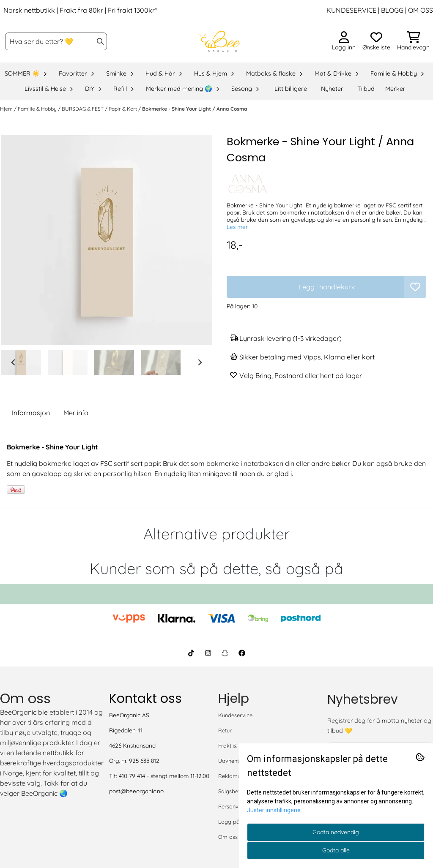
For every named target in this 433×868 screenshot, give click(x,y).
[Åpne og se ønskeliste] (376, 41)
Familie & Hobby (38, 109)
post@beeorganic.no (136, 791)
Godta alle (336, 850)
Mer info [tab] (76, 413)
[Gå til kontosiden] (344, 41)
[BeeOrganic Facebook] (242, 653)
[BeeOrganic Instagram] (208, 653)
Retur (225, 730)
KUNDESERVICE (351, 10)
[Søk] (56, 41)
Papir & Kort (123, 109)
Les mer (237, 227)
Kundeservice (235, 715)
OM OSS (421, 10)
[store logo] (219, 41)
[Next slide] (200, 362)
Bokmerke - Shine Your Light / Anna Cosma (195, 109)
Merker (395, 89)
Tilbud (366, 89)
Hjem (7, 109)
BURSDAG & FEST (83, 109)
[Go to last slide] (14, 362)
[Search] (100, 41)
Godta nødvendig (336, 832)
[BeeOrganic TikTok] (191, 653)
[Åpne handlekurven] (413, 41)
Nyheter (332, 89)
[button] (415, 287)
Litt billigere (291, 89)
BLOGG (391, 10)
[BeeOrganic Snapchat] (225, 653)
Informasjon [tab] (31, 413)
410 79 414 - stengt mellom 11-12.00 (164, 776)
